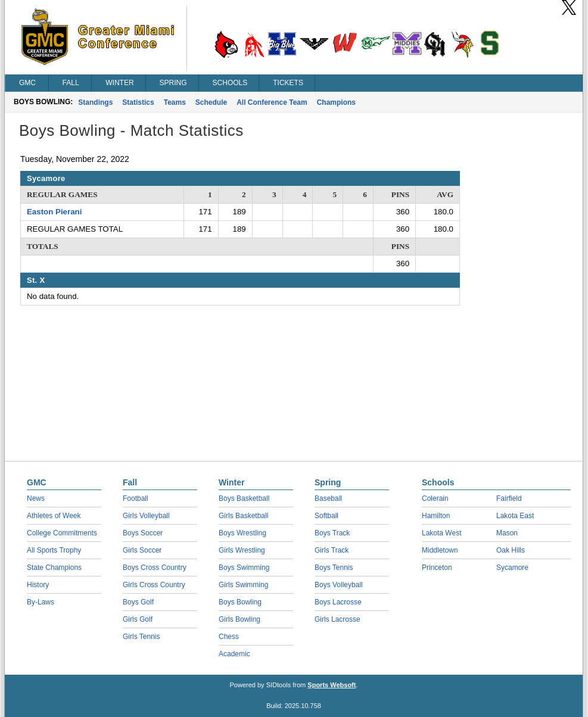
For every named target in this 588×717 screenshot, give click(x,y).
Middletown (440, 550)
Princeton (437, 568)
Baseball (328, 498)
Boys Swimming (244, 568)
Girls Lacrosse (337, 619)
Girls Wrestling (242, 550)
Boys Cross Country (155, 568)
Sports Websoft (332, 685)
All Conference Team (272, 102)
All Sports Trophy (54, 550)
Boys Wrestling (242, 533)
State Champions (54, 568)
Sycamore (512, 568)
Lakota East (515, 516)
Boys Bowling (240, 602)
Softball (326, 516)
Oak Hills (511, 550)
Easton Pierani (54, 212)
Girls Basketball (243, 516)
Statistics (138, 102)
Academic (234, 654)
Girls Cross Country (154, 585)
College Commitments (62, 533)
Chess (229, 637)
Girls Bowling (239, 619)
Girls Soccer (142, 550)
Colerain (435, 498)
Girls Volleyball (146, 516)
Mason (507, 533)
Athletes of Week (54, 516)
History (38, 585)
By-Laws (41, 602)
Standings (95, 102)
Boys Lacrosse (338, 602)
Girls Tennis (141, 637)
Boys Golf (138, 602)
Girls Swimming (243, 585)
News (36, 498)
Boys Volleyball (339, 585)
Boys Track (332, 533)
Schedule (211, 102)
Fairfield (509, 498)
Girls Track (332, 550)
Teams (175, 102)
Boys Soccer (143, 533)
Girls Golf (138, 619)
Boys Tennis (334, 568)
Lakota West (441, 533)
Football (136, 498)
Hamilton (436, 516)
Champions (336, 102)
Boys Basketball (244, 498)
